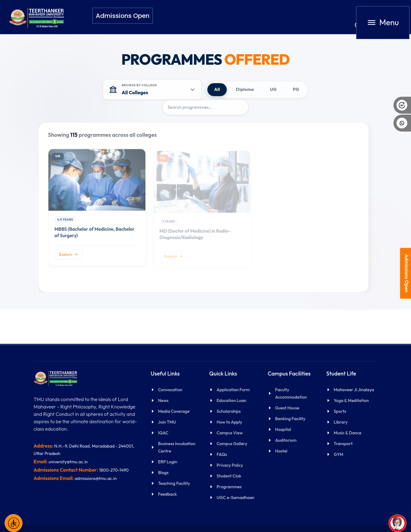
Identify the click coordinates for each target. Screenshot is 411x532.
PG (296, 89)
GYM (338, 454)
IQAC (163, 433)
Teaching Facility (174, 483)
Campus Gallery (232, 444)
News (163, 400)
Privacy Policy (230, 465)
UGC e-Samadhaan (236, 497)
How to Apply (229, 422)
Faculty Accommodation (291, 393)
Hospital (283, 429)
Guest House (287, 408)
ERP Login (168, 462)
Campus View (230, 433)
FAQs (222, 454)
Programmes (229, 487)
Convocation (170, 390)
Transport (343, 444)
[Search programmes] (205, 107)
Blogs (163, 473)
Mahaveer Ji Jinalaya (354, 390)
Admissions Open (407, 273)
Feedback (167, 494)
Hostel (281, 451)
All (217, 89)
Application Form (233, 390)
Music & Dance (348, 433)
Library (341, 422)
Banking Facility (290, 419)
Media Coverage (174, 411)
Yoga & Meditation (351, 400)
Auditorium (286, 440)
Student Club (229, 476)
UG (273, 89)
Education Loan (231, 400)
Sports (340, 411)
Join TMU (167, 422)
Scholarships (229, 411)
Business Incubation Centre (177, 447)
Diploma (245, 89)
